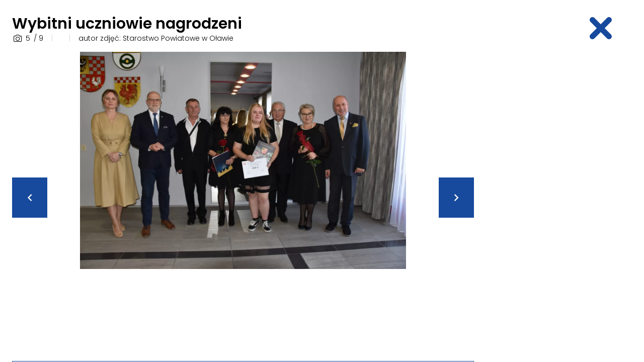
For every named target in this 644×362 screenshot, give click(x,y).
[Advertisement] (561, 203)
